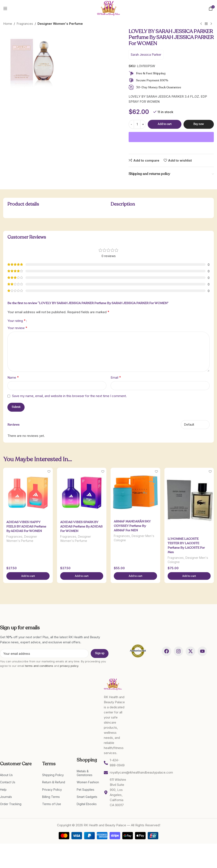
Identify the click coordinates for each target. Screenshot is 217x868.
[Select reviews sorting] (195, 425)
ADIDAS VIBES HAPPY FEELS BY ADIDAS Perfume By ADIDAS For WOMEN (26, 526)
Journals (6, 797)
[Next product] (211, 24)
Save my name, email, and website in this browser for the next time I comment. (69, 396)
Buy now (199, 124)
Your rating (17, 321)
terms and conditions (39, 666)
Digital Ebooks (87, 804)
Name (13, 377)
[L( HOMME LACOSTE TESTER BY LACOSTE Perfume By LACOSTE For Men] (189, 501)
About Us (6, 775)
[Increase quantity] (143, 124)
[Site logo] (109, 8)
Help (3, 790)
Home (8, 24)
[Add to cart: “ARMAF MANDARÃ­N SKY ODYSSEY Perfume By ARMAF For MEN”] (135, 576)
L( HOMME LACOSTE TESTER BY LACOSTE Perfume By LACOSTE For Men (186, 545)
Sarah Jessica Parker (146, 55)
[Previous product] (201, 24)
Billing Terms (51, 797)
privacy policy (69, 666)
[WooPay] (171, 137)
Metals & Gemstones (85, 773)
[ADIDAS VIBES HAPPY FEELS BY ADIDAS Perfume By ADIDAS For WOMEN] (28, 493)
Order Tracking (11, 804)
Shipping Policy (53, 775)
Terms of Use (52, 804)
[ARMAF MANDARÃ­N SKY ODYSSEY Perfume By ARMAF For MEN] (135, 492)
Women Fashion (88, 782)
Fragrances (25, 24)
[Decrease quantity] (131, 124)
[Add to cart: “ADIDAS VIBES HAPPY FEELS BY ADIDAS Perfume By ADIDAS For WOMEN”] (28, 576)
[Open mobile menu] (5, 8)
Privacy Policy (52, 790)
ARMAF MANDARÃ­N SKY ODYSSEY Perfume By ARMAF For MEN (132, 526)
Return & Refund (54, 782)
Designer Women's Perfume (60, 24)
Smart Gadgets (87, 797)
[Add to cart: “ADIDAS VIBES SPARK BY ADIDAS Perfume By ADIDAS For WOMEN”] (82, 576)
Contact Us (8, 782)
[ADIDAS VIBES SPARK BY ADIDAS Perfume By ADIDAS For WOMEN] (82, 493)
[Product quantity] (137, 124)
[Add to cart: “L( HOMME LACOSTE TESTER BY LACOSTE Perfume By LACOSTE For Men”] (189, 576)
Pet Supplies (86, 790)
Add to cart (165, 124)
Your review (17, 328)
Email (116, 377)
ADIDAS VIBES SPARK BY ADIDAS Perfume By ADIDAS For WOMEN (81, 526)
